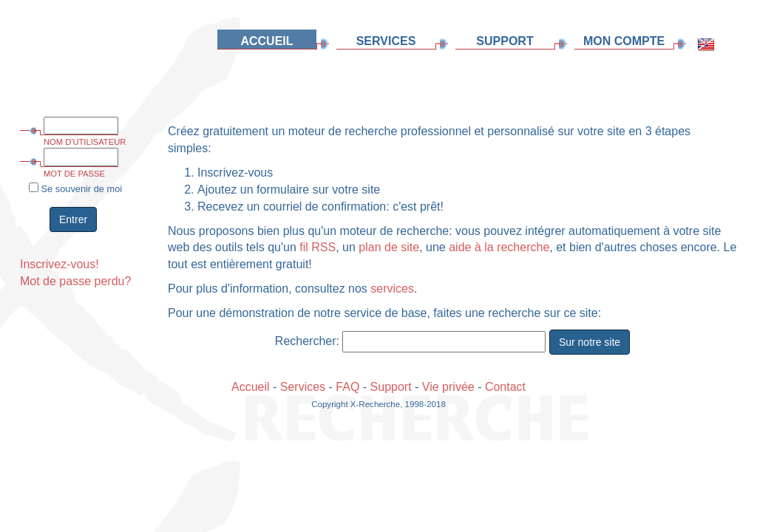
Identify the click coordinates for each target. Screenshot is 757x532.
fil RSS (318, 247)
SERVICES (386, 41)
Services (303, 387)
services (392, 289)
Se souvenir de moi (75, 188)
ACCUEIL (267, 41)
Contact (505, 387)
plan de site (389, 247)
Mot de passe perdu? (75, 281)
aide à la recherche (499, 247)
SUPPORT (505, 41)
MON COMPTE (624, 41)
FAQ (347, 387)
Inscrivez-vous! (60, 264)
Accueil (251, 387)
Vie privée (448, 387)
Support (391, 387)
